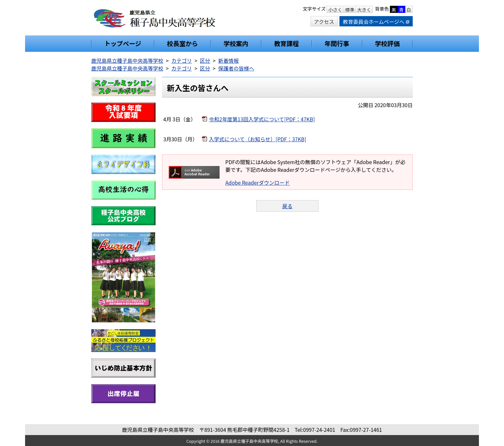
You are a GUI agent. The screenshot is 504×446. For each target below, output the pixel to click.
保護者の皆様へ (236, 68)
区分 (205, 60)
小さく (335, 9)
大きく (364, 9)
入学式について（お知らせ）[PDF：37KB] (258, 139)
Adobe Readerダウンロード (257, 182)
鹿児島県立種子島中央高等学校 (127, 60)
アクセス (324, 22)
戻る (287, 206)
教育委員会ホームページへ (376, 22)
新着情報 (229, 60)
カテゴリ (182, 60)
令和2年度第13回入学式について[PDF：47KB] (262, 119)
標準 (350, 9)
